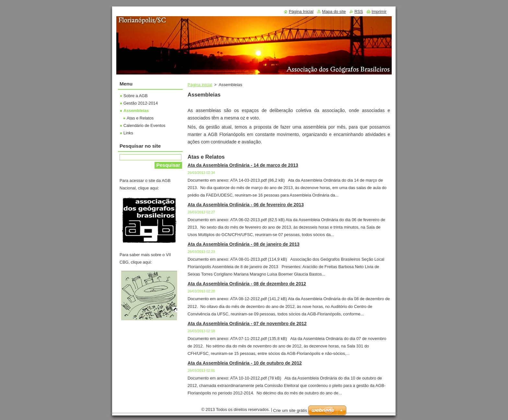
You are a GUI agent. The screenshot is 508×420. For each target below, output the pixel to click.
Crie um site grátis (290, 410)
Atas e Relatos (140, 118)
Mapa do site (334, 11)
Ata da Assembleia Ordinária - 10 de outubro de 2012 (245, 363)
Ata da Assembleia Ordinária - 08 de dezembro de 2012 (247, 284)
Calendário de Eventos (144, 125)
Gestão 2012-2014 (141, 103)
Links (128, 133)
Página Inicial (301, 11)
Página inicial (200, 85)
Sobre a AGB (136, 96)
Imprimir (379, 11)
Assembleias (136, 111)
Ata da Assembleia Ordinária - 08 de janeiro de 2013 (243, 244)
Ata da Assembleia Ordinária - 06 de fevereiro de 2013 (246, 205)
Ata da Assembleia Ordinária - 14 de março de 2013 (243, 165)
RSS (359, 11)
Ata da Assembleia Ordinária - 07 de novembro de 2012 (247, 324)
